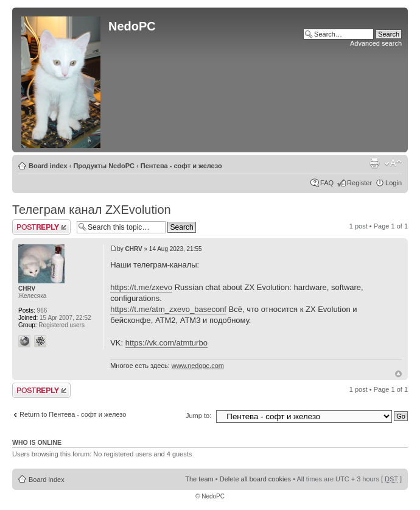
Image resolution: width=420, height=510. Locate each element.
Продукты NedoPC (104, 166)
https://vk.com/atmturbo (166, 343)
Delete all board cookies (255, 479)
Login (394, 183)
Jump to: (198, 416)
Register (359, 183)
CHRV (134, 249)
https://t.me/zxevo (141, 287)
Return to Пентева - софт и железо (73, 414)
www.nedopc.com (198, 366)
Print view (374, 163)
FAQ (327, 183)
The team (199, 479)
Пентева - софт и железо (181, 166)
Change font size (393, 163)
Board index (48, 166)
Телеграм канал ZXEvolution (92, 210)
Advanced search (376, 43)
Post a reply (41, 227)
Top (398, 374)
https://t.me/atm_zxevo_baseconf (168, 309)
